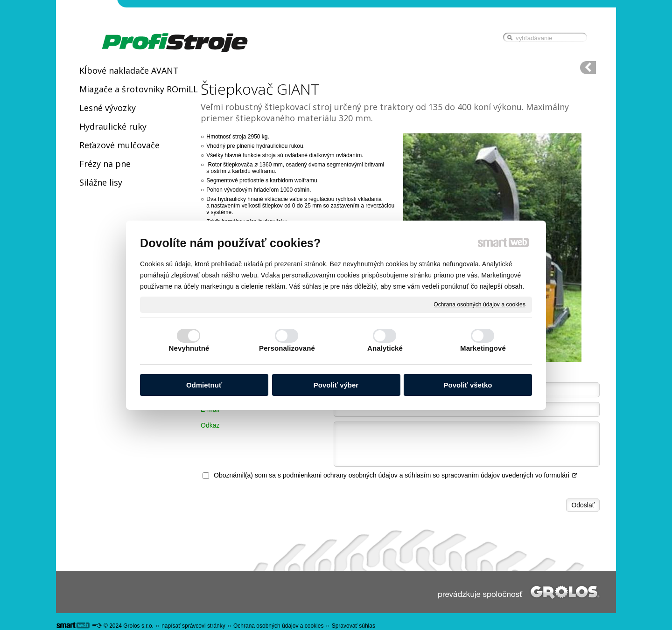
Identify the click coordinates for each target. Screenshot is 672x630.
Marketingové (483, 348)
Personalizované (287, 348)
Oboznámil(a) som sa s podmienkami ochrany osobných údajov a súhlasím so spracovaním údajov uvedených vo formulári (396, 475)
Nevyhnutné (189, 348)
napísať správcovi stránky (193, 626)
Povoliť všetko (468, 385)
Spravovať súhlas (353, 626)
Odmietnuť (204, 385)
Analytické (385, 348)
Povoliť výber (336, 385)
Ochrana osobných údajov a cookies (479, 304)
